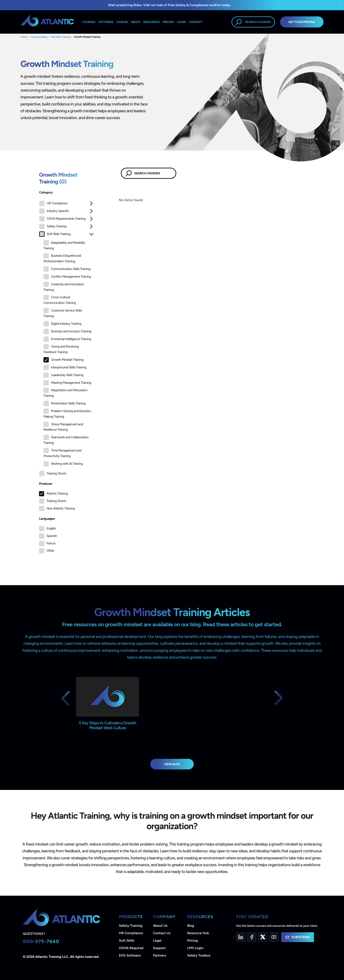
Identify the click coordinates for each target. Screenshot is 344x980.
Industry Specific (54, 211)
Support (159, 948)
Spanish (52, 536)
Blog (191, 926)
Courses (89, 22)
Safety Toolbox (199, 955)
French (51, 543)
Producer (46, 484)
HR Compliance (53, 203)
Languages (47, 519)
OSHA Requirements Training (62, 219)
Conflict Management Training (67, 277)
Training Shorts (53, 474)
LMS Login (195, 948)
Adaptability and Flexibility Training (64, 245)
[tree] (66, 340)
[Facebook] (252, 937)
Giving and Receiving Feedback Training (61, 349)
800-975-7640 (41, 941)
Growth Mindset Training (87, 37)
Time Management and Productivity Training (62, 453)
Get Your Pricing (302, 22)
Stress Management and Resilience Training (63, 427)
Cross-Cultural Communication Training (60, 300)
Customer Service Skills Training (63, 313)
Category (46, 192)
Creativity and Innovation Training (64, 287)
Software (106, 22)
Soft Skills (127, 940)
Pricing (193, 940)
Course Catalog (39, 37)
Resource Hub (198, 933)
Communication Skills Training (67, 269)
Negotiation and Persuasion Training (65, 393)
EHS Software (130, 955)
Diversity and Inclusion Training (67, 331)
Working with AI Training (63, 464)
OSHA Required (131, 948)
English (51, 528)
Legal (157, 940)
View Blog (172, 764)
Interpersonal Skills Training (65, 367)
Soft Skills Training (60, 37)
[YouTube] (274, 937)
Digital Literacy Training (62, 324)
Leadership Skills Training (64, 375)
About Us (160, 926)
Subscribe (298, 937)
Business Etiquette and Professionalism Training (62, 258)
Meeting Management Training (67, 383)
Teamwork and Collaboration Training (66, 440)
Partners (160, 955)
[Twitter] (263, 937)
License (122, 22)
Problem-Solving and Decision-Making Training (68, 414)
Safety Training (53, 226)
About (136, 22)
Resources (152, 22)
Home (24, 37)
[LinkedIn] (241, 937)
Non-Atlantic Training (61, 508)
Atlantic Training (57, 494)
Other (50, 551)
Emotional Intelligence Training (67, 339)
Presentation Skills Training (65, 403)
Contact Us (162, 933)
